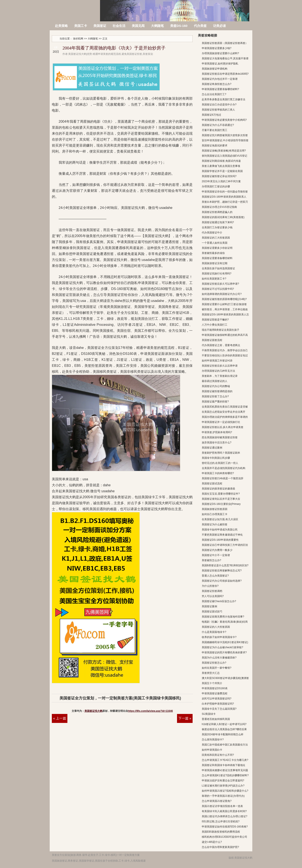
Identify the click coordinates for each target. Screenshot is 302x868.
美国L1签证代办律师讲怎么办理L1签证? (224, 816)
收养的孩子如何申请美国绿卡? (219, 637)
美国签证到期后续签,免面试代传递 (221, 161)
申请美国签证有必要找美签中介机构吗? (224, 120)
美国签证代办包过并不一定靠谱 (220, 79)
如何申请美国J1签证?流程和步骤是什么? (225, 791)
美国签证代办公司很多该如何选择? (222, 581)
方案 (137, 855)
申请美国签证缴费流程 (215, 693)
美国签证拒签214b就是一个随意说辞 (223, 478)
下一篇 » (185, 718)
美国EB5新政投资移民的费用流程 (221, 832)
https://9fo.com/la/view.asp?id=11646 (150, 711)
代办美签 (200, 26)
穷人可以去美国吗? (213, 596)
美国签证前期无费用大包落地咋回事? (223, 617)
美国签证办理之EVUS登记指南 (219, 207)
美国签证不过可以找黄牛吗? (218, 289)
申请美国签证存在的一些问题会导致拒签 (225, 192)
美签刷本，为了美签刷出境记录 (220, 376)
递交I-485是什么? (212, 842)
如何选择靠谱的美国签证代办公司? (222, 294)
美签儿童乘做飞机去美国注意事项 (221, 166)
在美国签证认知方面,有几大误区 (220, 519)
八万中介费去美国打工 (215, 325)
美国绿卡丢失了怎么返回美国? (219, 709)
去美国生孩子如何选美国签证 (218, 268)
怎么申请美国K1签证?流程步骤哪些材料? (225, 775)
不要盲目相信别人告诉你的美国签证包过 (225, 355)
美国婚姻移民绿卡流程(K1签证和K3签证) (225, 642)
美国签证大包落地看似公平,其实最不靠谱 (225, 58)
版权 (231, 858)
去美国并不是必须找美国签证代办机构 (224, 468)
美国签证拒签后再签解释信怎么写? (222, 571)
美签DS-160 (179, 26)
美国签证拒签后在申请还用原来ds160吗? (225, 74)
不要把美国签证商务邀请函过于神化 (222, 535)
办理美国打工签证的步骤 (216, 186)
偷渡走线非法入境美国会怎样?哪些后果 (224, 729)
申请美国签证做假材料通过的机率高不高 (225, 335)
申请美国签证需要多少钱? (217, 48)
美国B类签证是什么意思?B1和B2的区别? (225, 565)
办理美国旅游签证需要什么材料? (220, 53)
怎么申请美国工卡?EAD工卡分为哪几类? (225, 760)
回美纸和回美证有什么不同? (218, 755)
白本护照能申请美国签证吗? (218, 704)
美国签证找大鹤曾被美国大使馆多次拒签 (225, 135)
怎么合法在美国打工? (214, 94)
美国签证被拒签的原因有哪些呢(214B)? (224, 299)
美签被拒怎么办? (211, 560)
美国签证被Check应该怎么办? (219, 601)
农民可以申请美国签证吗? (217, 699)
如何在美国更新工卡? (214, 279)
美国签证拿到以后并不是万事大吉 (221, 499)
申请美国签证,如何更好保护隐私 (220, 64)
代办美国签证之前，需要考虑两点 (221, 345)
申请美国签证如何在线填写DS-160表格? (225, 827)
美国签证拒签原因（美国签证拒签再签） (225, 43)
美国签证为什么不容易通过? (218, 125)
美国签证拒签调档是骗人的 (217, 212)
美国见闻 (138, 26)
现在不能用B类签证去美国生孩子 (221, 330)
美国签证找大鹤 (93, 711)
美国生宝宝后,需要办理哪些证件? (221, 494)
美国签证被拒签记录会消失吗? (219, 176)
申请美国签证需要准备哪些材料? (220, 89)
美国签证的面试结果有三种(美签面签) (223, 217)
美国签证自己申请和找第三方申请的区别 (225, 545)
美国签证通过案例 (212, 448)
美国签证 (100, 26)
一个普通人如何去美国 (215, 243)
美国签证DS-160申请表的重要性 (220, 540)
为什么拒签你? (210, 586)
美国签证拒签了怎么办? (215, 396)
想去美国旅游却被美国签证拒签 (220, 437)
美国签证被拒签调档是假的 (217, 391)
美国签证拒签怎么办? (214, 663)
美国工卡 (81, 26)
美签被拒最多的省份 (213, 253)
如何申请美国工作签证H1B (217, 361)
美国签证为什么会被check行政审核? (222, 647)
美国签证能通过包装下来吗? (218, 222)
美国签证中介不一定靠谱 (216, 555)
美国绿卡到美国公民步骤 (216, 458)
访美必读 (219, 26)
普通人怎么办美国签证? (215, 576)
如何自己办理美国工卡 (215, 514)
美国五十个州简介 (212, 683)
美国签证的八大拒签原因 (216, 627)
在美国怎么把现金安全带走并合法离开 (224, 412)
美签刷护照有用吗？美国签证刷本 (221, 453)
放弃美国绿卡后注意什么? (217, 443)
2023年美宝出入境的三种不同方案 (221, 181)
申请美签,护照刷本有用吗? (217, 432)
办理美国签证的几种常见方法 (218, 371)
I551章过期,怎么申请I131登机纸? (221, 821)
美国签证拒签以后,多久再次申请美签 (223, 427)
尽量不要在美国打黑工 (215, 130)
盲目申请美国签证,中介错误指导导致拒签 (225, 140)
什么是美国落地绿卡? (214, 632)
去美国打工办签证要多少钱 (217, 227)
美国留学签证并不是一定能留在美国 (222, 171)
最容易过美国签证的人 (215, 381)
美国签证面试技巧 (212, 612)
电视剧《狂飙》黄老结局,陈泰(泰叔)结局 (225, 622)
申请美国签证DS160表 (215, 688)
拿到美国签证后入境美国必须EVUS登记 (224, 156)
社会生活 (119, 26)
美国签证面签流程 (212, 340)
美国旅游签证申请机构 (215, 69)
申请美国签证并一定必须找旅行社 (221, 422)
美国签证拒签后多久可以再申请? (220, 284)
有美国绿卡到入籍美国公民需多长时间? (224, 811)
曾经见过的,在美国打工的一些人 (220, 463)
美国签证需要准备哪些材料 (217, 258)
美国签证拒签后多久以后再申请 (220, 366)
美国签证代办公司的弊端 (216, 386)
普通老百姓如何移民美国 (216, 719)
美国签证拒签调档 (212, 591)
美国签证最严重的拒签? (215, 402)
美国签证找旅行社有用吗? (217, 274)
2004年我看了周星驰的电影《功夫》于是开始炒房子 (114, 48)
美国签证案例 (209, 606)
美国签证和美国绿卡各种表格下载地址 (224, 765)
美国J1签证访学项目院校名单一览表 (222, 806)
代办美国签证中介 (212, 233)
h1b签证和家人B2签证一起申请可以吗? (224, 724)
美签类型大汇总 (211, 673)
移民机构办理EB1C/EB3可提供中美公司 (224, 837)
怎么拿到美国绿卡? (213, 740)
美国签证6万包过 (211, 115)
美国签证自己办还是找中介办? (219, 105)
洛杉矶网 (75, 8)
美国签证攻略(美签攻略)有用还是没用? (224, 151)
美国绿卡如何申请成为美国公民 (220, 530)
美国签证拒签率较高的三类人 (218, 110)
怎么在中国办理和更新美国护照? (220, 847)
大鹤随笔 (157, 26)
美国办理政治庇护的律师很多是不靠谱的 (225, 417)
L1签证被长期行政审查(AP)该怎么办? (223, 786)
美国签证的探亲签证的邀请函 (218, 489)
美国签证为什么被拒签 (215, 524)
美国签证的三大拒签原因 (216, 238)
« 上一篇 (60, 718)
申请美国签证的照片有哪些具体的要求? (224, 652)
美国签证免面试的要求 (215, 146)
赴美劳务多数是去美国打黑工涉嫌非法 (224, 99)
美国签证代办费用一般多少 (217, 550)
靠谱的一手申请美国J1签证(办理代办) (223, 796)
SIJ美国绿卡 (209, 714)
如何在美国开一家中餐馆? (217, 668)
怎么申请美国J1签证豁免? (217, 801)
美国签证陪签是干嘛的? (215, 320)
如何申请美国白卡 (212, 750)
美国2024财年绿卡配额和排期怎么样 (223, 734)
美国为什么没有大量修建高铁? (219, 658)
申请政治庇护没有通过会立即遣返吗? (223, 781)
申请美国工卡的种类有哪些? (218, 473)
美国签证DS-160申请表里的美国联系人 (224, 197)
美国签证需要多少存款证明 (217, 248)
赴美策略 (61, 26)
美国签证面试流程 (212, 484)
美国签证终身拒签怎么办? (217, 84)
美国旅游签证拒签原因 (215, 509)
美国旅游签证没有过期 (215, 263)
